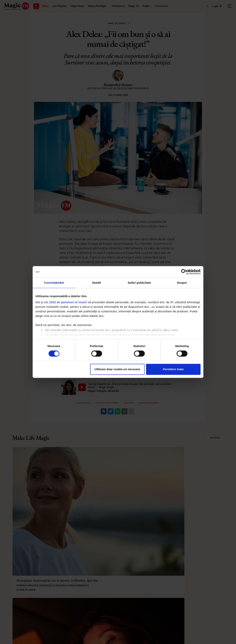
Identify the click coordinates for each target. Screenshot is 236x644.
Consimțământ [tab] (54, 283)
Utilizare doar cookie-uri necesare (117, 369)
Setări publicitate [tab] (139, 283)
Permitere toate (173, 369)
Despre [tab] (182, 283)
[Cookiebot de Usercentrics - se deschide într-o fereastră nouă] (184, 272)
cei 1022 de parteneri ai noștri (65, 302)
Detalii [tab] (97, 283)
